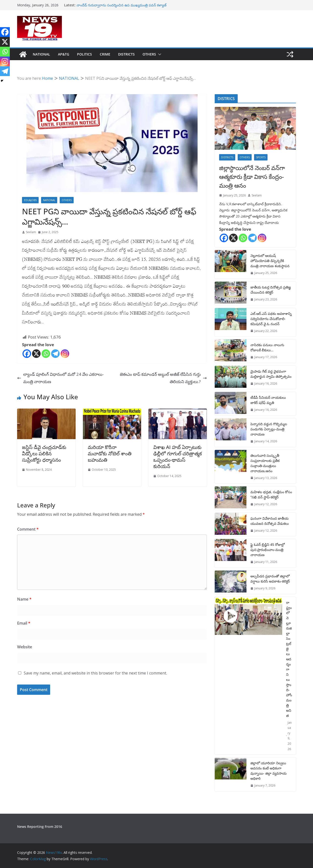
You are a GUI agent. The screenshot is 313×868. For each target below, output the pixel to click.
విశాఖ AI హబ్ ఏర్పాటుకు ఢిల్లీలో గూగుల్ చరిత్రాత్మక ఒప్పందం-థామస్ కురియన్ (178, 457)
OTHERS (149, 54)
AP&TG (64, 54)
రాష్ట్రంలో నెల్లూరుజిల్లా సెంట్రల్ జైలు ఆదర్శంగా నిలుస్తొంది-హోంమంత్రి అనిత (289, 659)
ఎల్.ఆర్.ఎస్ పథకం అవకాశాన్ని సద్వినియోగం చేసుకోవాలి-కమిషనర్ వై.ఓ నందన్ (271, 319)
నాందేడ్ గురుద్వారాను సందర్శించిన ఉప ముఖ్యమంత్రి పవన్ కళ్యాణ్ (122, 5)
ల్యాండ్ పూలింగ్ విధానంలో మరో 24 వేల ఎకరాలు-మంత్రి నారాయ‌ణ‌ (61, 378)
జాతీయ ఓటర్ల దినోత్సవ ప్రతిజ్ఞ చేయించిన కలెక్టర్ (271, 290)
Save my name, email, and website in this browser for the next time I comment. (95, 673)
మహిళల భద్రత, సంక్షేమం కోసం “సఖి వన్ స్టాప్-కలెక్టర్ (271, 494)
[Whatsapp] (46, 354)
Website (25, 647)
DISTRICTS (126, 54)
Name (24, 599)
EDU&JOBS (30, 200)
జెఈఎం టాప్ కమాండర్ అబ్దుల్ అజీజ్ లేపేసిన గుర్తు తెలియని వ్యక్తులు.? (163, 378)
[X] (36, 354)
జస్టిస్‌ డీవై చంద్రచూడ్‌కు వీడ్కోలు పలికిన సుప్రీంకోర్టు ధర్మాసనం (44, 453)
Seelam (31, 232)
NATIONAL (41, 54)
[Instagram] (65, 354)
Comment (28, 529)
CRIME (105, 54)
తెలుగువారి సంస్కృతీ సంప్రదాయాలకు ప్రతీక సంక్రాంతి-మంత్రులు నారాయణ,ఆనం (265, 463)
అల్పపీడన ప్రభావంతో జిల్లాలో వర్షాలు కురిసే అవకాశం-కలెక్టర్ (270, 579)
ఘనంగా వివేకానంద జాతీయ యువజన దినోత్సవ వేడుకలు (270, 521)
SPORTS (261, 157)
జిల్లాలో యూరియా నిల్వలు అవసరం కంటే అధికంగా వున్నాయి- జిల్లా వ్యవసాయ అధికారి (268, 771)
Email (24, 623)
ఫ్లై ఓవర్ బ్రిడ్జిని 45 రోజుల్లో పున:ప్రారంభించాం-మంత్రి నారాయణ (268, 550)
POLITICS (84, 54)
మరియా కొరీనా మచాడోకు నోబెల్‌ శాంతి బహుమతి (110, 453)
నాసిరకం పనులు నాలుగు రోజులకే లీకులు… (267, 347)
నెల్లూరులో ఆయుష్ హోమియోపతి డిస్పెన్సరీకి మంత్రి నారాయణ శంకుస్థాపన (270, 261)
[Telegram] (55, 354)
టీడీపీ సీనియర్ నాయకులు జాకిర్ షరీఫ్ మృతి (268, 400)
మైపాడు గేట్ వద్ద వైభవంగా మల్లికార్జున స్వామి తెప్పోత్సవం (271, 374)
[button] (159, 54)
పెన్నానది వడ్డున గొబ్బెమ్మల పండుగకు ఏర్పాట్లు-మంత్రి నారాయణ (269, 429)
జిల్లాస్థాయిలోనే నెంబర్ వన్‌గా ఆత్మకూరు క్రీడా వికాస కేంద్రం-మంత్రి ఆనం (252, 177)
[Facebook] (27, 354)
